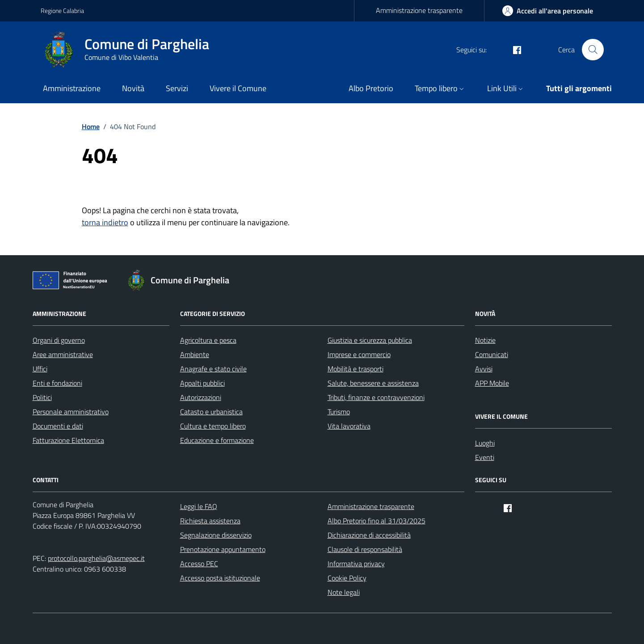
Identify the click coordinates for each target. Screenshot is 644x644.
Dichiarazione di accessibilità (369, 535)
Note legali (344, 592)
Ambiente (195, 354)
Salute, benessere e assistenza (373, 383)
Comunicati (492, 354)
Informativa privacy (356, 564)
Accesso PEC (199, 564)
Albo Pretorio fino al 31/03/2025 (377, 521)
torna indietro (105, 222)
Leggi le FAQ (199, 506)
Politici (42, 397)
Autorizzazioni (201, 397)
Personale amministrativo (71, 412)
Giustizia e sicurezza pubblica (370, 340)
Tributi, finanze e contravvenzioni (376, 397)
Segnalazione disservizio (216, 535)
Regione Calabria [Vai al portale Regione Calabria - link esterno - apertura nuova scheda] (62, 11)
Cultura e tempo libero (213, 426)
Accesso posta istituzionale (220, 578)
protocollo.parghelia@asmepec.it (96, 558)
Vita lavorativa (349, 426)
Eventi (485, 457)
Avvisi (484, 369)
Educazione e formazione (217, 440)
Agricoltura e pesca (208, 340)
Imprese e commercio (359, 354)
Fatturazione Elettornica (68, 440)
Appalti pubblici (202, 383)
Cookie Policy (347, 578)
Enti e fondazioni (57, 383)
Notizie (485, 340)
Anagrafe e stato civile (213, 369)
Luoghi (485, 443)
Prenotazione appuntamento (223, 549)
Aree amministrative (63, 354)
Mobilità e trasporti (356, 369)
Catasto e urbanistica (211, 412)
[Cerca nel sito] (593, 50)
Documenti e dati (58, 426)
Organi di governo (59, 340)
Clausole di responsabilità (365, 549)
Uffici (40, 369)
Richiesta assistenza (210, 521)
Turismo (339, 412)
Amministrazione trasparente (419, 10)
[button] (440, 89)
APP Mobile (492, 383)
